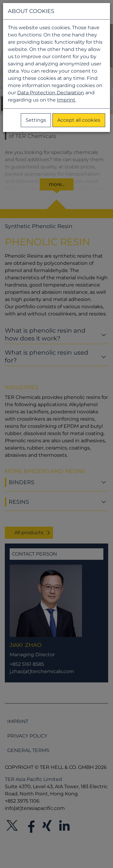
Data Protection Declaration (51, 93)
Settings (36, 120)
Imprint (66, 100)
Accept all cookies (79, 120)
